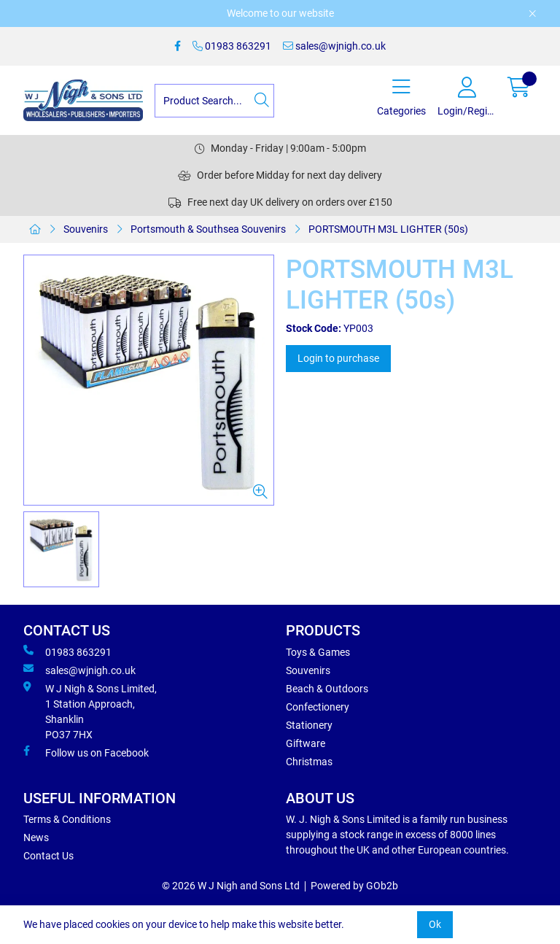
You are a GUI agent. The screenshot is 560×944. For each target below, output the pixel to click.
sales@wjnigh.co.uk (334, 46)
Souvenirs (86, 229)
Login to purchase (338, 358)
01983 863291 (232, 46)
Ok (435, 924)
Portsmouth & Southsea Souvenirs (208, 229)
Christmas (309, 762)
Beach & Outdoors (327, 689)
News (36, 837)
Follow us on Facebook (86, 752)
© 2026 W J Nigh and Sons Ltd (231, 886)
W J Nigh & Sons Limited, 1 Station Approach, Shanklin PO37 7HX (90, 711)
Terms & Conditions (67, 819)
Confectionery (318, 707)
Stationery (309, 725)
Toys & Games (318, 652)
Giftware (306, 743)
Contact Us (48, 856)
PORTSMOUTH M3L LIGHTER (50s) (388, 229)
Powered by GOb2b (354, 886)
